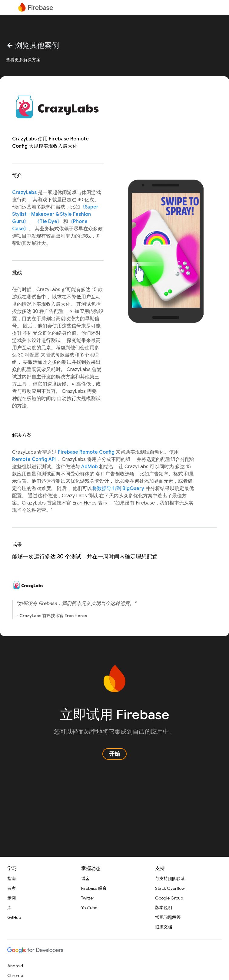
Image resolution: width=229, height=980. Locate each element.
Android (15, 966)
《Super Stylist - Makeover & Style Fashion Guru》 (55, 214)
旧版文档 (164, 927)
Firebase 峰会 (94, 888)
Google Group (169, 898)
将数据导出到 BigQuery (118, 488)
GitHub (14, 917)
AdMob (90, 467)
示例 (12, 898)
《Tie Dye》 (48, 222)
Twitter (88, 898)
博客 (85, 879)
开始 (114, 754)
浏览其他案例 (33, 45)
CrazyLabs (24, 192)
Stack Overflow (170, 888)
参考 (12, 888)
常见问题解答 (168, 917)
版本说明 (164, 908)
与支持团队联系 (170, 879)
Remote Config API (34, 459)
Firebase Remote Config (86, 452)
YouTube (89, 908)
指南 (12, 879)
